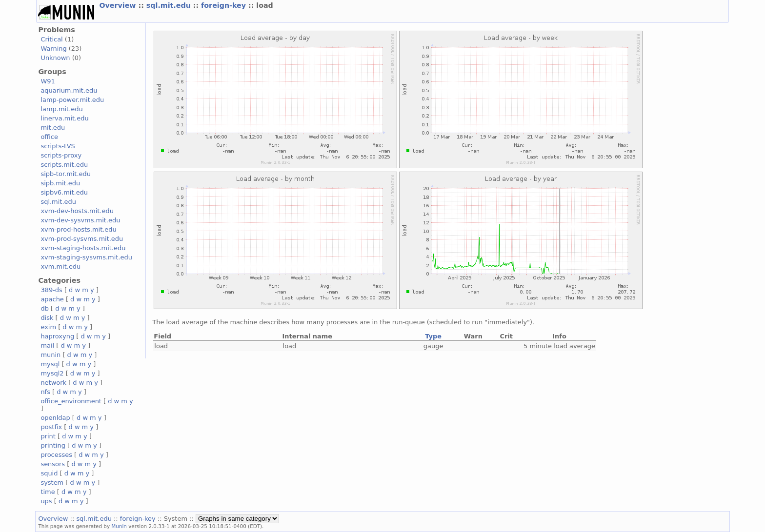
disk (47, 318)
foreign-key (225, 5)
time (48, 492)
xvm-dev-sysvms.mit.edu (80, 220)
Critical (51, 39)
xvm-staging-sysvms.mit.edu (86, 257)
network (53, 383)
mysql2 (52, 373)
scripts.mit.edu (64, 165)
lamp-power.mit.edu (72, 100)
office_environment (71, 401)
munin (50, 355)
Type (433, 336)
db (44, 308)
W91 (48, 81)
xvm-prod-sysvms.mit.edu (82, 239)
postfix (51, 427)
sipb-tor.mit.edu (66, 174)
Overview (119, 5)
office (49, 137)
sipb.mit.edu (60, 183)
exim (48, 327)
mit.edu (53, 128)
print (48, 436)
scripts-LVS (58, 146)
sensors (53, 464)
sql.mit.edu (170, 5)
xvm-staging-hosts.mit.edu (83, 248)
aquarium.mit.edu (69, 90)
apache (52, 299)
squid (49, 473)
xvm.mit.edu (60, 266)
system (52, 483)
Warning (53, 49)
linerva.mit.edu (64, 118)
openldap (55, 418)
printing (53, 445)
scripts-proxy (61, 155)
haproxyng (57, 336)
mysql (50, 364)
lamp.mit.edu (61, 109)
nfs (45, 392)
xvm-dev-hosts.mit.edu (77, 211)
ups (46, 501)
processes (56, 455)
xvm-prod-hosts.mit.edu (78, 229)
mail (47, 345)
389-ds (51, 290)
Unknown (55, 58)
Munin (119, 526)
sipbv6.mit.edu (64, 192)
